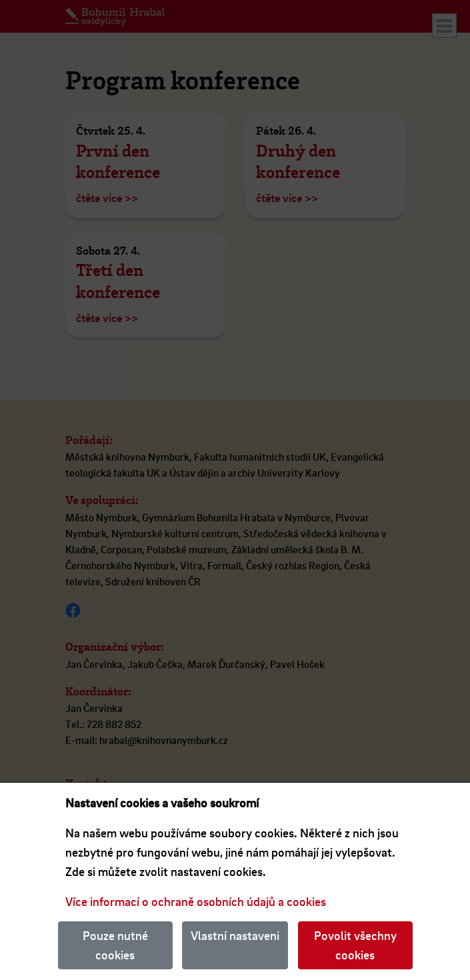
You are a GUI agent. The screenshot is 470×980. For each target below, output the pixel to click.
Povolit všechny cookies (355, 945)
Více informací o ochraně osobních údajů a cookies (196, 901)
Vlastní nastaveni (235, 935)
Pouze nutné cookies (115, 945)
